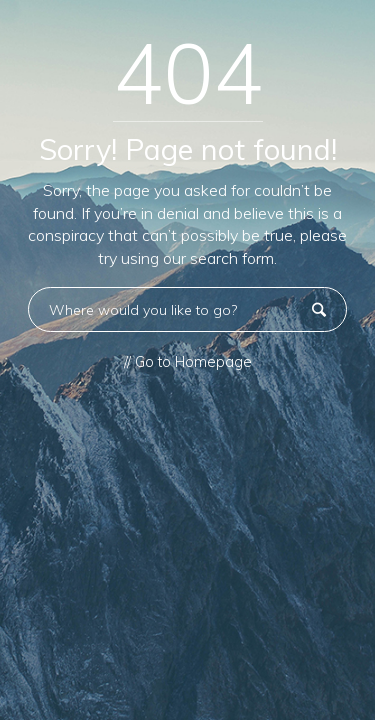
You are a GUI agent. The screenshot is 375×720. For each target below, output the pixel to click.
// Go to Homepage (188, 362)
